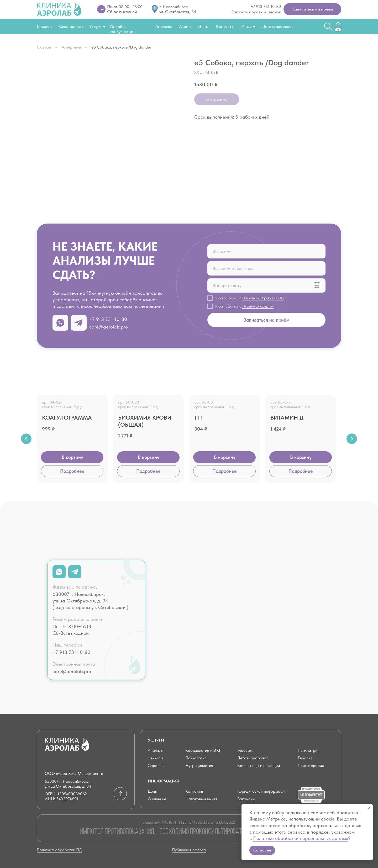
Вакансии (246, 799)
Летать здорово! (277, 26)
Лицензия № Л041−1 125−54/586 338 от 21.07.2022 (189, 822)
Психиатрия (309, 750)
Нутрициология (199, 766)
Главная (44, 26)
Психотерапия (311, 766)
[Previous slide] (26, 439)
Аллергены (71, 47)
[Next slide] (352, 439)
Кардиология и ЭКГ (203, 750)
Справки (156, 766)
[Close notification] (369, 808)
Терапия (305, 758)
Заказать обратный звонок (256, 12)
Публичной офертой (258, 306)
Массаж (245, 750)
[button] (312, 9)
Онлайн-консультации (123, 29)
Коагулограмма (67, 417)
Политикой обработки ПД (263, 298)
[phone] (266, 268)
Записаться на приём (267, 320)
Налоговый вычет (201, 799)
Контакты (225, 26)
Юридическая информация (262, 791)
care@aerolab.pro (109, 327)
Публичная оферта (189, 850)
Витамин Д (287, 417)
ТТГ (199, 417)
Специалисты (72, 26)
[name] (266, 251)
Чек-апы (155, 758)
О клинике (157, 799)
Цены (203, 26)
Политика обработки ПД (59, 850)
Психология (196, 758)
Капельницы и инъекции (259, 766)
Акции (185, 26)
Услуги (95, 26)
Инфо (246, 26)
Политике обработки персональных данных (301, 838)
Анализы (164, 26)
